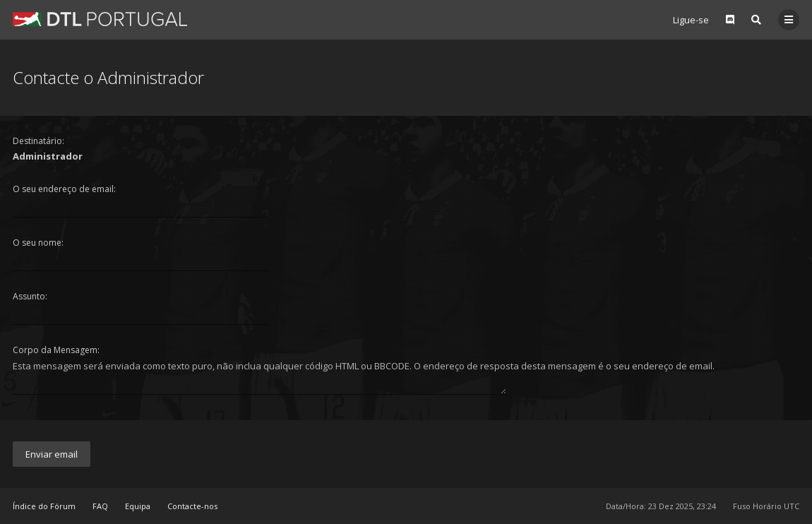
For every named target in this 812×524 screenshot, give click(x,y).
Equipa (138, 506)
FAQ (100, 506)
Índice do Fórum (44, 506)
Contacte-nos (192, 506)
